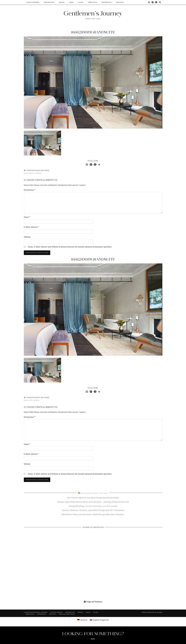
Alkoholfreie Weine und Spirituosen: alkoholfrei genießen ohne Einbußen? (93, 514)
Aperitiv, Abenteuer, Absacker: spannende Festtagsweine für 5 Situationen (93, 510)
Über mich (93, 2)
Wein (71, 2)
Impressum (107, 2)
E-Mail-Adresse (31, 227)
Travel (62, 2)
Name (27, 217)
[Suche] (160, 2)
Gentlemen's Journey (93, 13)
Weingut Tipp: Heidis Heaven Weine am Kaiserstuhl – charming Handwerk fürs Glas (93, 502)
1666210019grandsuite (93, 32)
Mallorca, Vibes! (37, 172)
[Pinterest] (153, 2)
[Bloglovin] (99, 165)
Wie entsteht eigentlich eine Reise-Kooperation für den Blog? (93, 498)
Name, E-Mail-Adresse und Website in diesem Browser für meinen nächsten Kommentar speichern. (70, 247)
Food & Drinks (33, 2)
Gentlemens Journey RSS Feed (94, 493)
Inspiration (49, 2)
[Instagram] (149, 2)
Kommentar (30, 190)
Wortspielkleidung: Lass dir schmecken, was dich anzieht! (93, 506)
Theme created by (152, 612)
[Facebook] (156, 2)
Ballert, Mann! (37, 399)
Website (27, 237)
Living (81, 2)
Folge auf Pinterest (93, 602)
